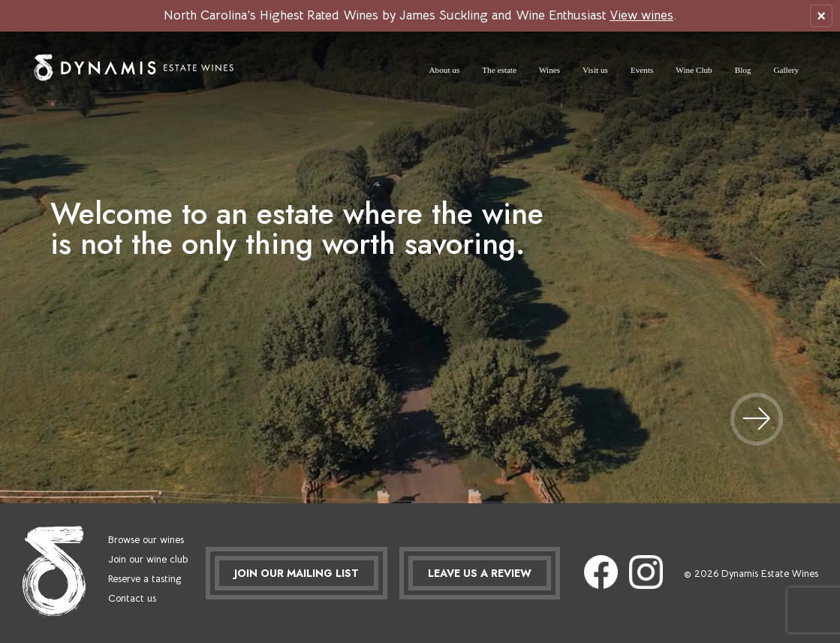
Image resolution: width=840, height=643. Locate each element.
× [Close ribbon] (821, 16)
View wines (641, 15)
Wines (549, 70)
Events (642, 70)
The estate (499, 70)
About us (445, 70)
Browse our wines (146, 540)
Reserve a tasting (145, 579)
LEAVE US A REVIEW (480, 573)
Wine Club (694, 70)
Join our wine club (148, 559)
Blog (743, 70)
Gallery (786, 70)
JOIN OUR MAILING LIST (297, 573)
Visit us (595, 70)
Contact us (132, 598)
